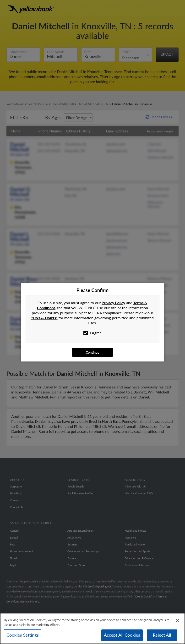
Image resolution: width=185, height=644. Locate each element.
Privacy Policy (113, 303)
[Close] (177, 622)
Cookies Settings (23, 636)
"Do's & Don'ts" (44, 318)
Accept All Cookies (122, 636)
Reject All (162, 636)
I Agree (93, 333)
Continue (92, 352)
